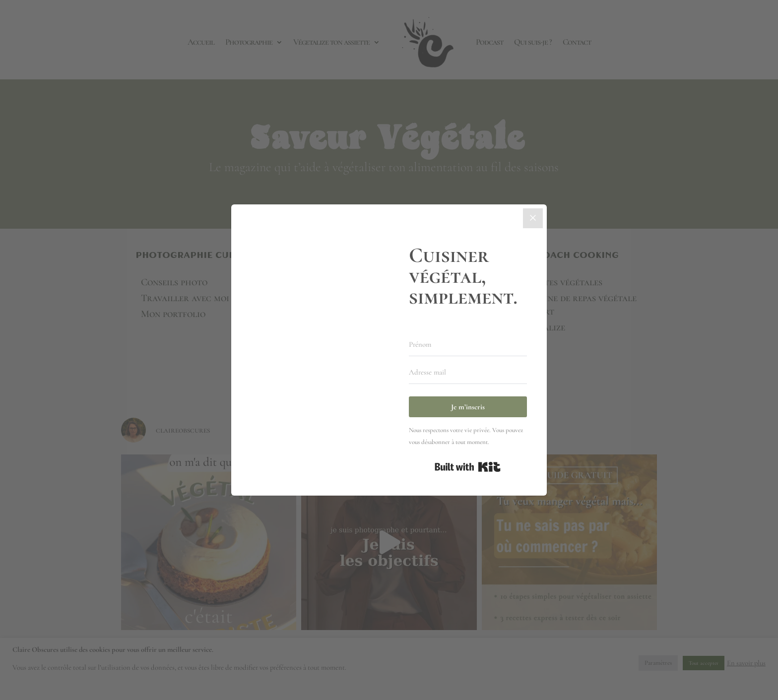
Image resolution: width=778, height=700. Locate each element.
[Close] (533, 218)
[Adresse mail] (468, 373)
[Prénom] (468, 345)
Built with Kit (468, 467)
